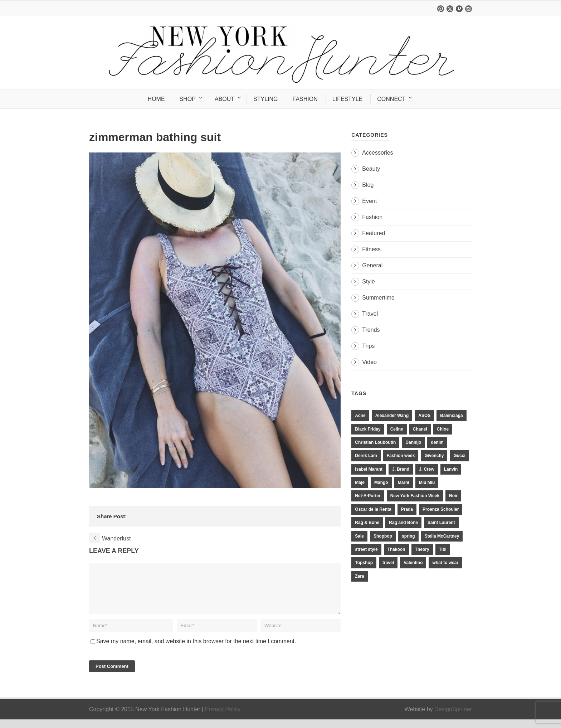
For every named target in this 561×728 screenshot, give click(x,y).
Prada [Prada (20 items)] (407, 509)
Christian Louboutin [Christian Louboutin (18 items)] (375, 442)
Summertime (378, 298)
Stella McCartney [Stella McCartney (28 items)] (442, 536)
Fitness (371, 249)
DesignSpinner (453, 718)
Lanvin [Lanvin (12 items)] (451, 469)
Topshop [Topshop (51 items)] (364, 563)
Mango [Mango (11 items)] (381, 482)
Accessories (377, 153)
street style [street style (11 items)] (366, 549)
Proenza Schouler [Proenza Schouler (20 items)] (441, 509)
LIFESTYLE (347, 99)
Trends (371, 330)
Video (369, 362)
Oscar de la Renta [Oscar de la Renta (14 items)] (373, 509)
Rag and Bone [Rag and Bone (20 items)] (403, 523)
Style (369, 282)
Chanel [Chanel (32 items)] (420, 429)
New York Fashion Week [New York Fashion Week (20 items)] (415, 496)
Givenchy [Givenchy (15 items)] (434, 456)
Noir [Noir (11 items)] (453, 496)
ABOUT (225, 99)
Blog (368, 185)
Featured (374, 233)
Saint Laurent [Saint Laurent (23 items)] (441, 523)
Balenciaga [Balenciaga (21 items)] (451, 416)
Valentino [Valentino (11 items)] (413, 563)
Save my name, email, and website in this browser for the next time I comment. (196, 650)
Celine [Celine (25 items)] (397, 429)
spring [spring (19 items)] (408, 536)
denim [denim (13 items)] (437, 442)
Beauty (371, 169)
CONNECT (391, 99)
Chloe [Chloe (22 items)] (443, 429)
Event (369, 201)
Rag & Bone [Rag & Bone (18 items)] (367, 523)
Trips (368, 346)
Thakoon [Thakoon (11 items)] (396, 549)
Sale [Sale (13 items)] (359, 536)
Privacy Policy (223, 718)
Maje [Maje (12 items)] (360, 482)
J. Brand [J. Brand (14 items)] (401, 469)
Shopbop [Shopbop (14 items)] (383, 536)
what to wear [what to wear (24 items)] (445, 563)
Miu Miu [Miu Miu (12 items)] (427, 482)
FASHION (305, 99)
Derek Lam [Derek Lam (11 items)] (366, 456)
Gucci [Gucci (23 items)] (459, 456)
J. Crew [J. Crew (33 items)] (427, 469)
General (372, 265)
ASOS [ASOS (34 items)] (424, 416)
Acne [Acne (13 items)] (360, 416)
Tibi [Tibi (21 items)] (443, 549)
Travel (370, 314)
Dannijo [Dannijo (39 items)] (413, 442)
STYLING (265, 99)
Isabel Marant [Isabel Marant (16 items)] (369, 469)
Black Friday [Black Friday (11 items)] (368, 429)
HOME (156, 99)
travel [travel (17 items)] (388, 563)
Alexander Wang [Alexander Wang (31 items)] (392, 416)
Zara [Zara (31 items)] (359, 576)
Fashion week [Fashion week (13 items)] (401, 456)
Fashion (372, 217)
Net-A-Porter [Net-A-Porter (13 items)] (368, 496)
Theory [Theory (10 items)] (422, 549)
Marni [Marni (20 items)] (404, 482)
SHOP (188, 99)
